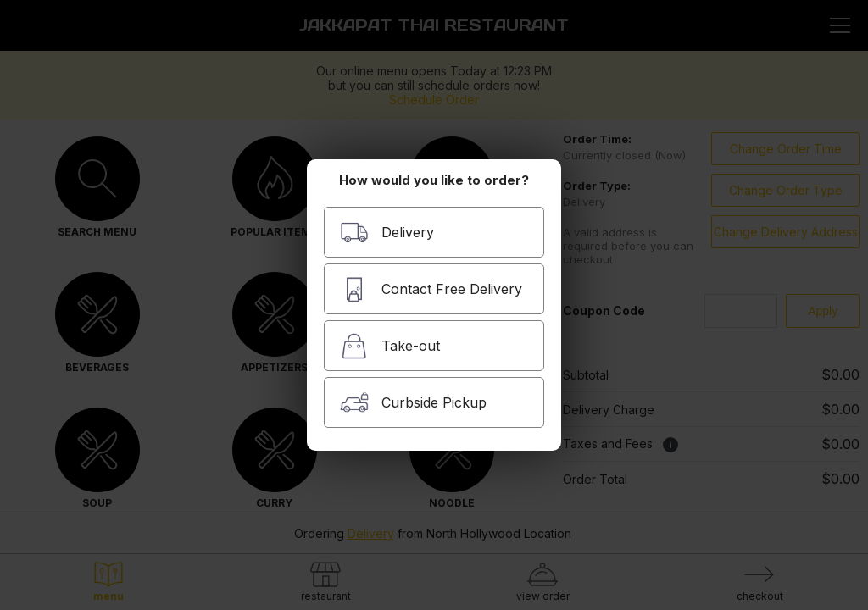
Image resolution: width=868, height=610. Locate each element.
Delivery (387, 233)
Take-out (390, 346)
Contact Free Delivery (431, 289)
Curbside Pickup (413, 403)
